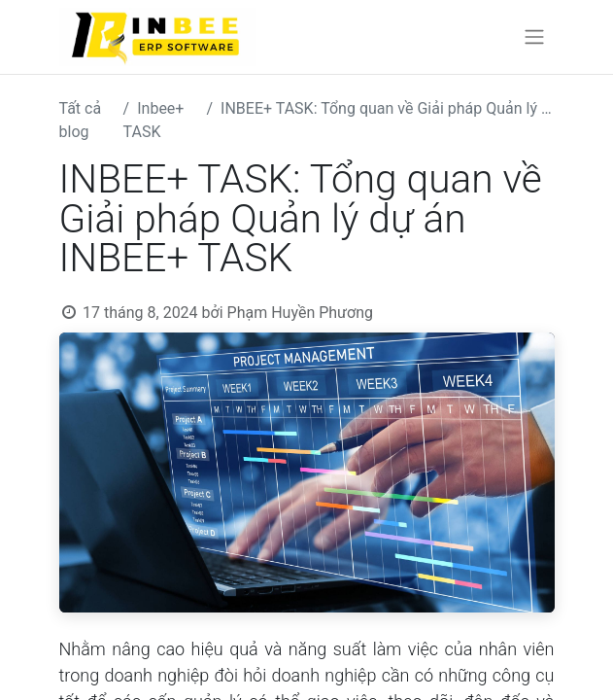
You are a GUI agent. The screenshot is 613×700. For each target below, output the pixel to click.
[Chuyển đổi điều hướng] (534, 37)
